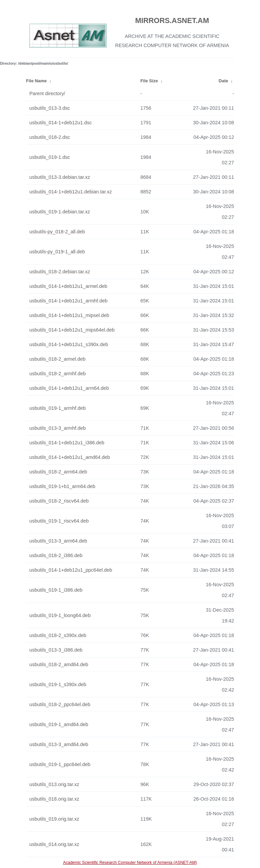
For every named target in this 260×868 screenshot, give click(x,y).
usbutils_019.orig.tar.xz (54, 819)
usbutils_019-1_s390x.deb (58, 684)
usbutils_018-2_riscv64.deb (59, 501)
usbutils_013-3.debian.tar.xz (60, 177)
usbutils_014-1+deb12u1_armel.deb (68, 286)
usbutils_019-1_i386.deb (56, 590)
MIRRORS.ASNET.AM (172, 20)
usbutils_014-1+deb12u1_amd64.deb (70, 457)
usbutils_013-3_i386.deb (56, 650)
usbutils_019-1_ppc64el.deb (60, 764)
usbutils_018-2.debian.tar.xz (60, 272)
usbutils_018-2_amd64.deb (59, 664)
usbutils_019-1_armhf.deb (58, 408)
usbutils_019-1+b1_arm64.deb (62, 486)
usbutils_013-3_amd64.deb (59, 744)
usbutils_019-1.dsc (50, 157)
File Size (149, 81)
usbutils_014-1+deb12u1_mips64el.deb (72, 330)
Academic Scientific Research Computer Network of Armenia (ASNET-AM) (130, 863)
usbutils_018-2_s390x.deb (58, 635)
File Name (36, 81)
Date (223, 81)
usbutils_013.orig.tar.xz (54, 784)
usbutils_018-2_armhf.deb (58, 374)
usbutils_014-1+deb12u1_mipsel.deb (69, 315)
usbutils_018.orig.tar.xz (54, 799)
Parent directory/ (47, 93)
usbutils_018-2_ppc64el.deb (60, 704)
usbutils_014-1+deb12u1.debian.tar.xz (71, 192)
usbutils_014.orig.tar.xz (54, 844)
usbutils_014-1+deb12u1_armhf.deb (69, 301)
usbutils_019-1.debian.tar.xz (60, 212)
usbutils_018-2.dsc (50, 137)
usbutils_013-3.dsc (50, 108)
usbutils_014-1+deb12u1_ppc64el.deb (71, 570)
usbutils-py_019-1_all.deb (57, 252)
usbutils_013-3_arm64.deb (58, 541)
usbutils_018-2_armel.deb (58, 359)
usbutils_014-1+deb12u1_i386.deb (67, 443)
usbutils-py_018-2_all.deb (57, 232)
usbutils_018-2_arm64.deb (58, 472)
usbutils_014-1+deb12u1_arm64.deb (69, 388)
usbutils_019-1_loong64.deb (60, 615)
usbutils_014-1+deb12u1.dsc (61, 123)
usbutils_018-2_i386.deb (56, 555)
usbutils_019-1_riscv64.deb (59, 521)
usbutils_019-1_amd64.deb (59, 724)
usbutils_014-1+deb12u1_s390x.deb (69, 344)
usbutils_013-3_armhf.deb (58, 428)
